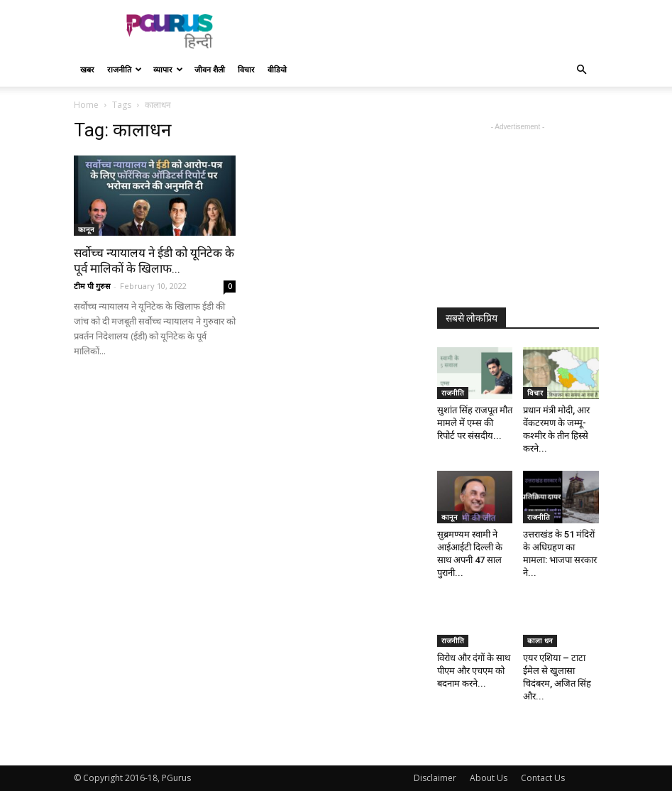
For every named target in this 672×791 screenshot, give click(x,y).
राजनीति (125, 69)
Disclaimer (435, 778)
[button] (582, 70)
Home (86, 105)
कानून (86, 229)
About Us (489, 778)
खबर (87, 69)
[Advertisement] (432, 31)
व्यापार (168, 69)
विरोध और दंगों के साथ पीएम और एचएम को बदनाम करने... (474, 671)
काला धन (540, 640)
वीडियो (277, 69)
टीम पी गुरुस (92, 286)
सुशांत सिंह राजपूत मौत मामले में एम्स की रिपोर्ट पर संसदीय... (475, 423)
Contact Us (543, 778)
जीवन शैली (210, 69)
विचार (246, 69)
